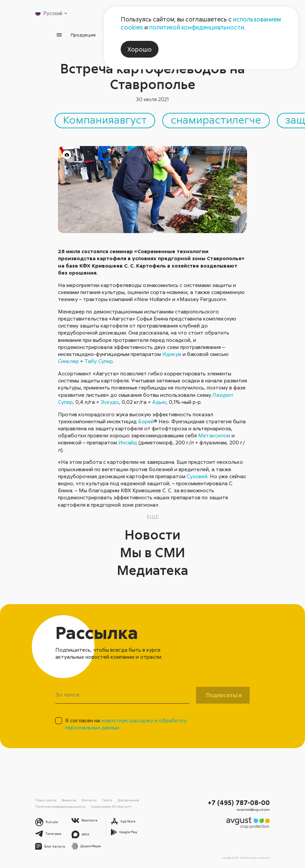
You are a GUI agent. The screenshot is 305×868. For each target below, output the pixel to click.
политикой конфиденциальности (197, 27)
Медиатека (153, 570)
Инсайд (128, 442)
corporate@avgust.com (253, 810)
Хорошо (140, 49)
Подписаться (224, 695)
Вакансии (69, 800)
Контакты (89, 800)
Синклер (68, 361)
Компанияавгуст (105, 119)
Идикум (172, 354)
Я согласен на (126, 724)
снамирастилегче (216, 119)
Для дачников (128, 800)
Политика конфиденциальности (60, 806)
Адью (159, 402)
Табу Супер (99, 361)
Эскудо (110, 402)
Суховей (197, 476)
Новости (152, 534)
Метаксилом (214, 435)
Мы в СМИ (152, 552)
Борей (146, 421)
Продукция (83, 35)
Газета (107, 800)
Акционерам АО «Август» (111, 806)
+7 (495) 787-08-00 (239, 802)
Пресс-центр (46, 800)
